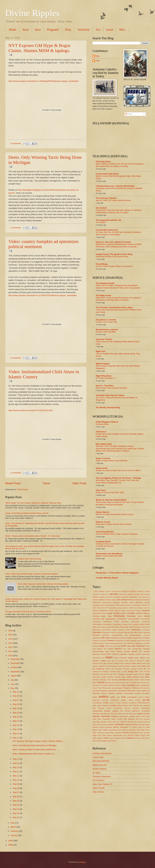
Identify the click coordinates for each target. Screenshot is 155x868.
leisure (108, 669)
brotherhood (97, 602)
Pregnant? (53, 30)
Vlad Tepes (101, 490)
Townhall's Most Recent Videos (110, 395)
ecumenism (146, 630)
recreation (136, 708)
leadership (100, 669)
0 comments (16, 143)
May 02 (16, 813)
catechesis (139, 602)
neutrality (133, 683)
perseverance (117, 688)
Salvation (115, 716)
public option (97, 706)
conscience (135, 622)
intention (138, 654)
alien (148, 594)
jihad (139, 663)
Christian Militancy (143, 613)
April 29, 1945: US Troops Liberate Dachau (113, 200)
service (104, 722)
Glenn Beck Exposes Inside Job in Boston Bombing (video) (43, 584)
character (146, 610)
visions (111, 738)
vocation (117, 738)
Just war (109, 666)
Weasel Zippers (103, 364)
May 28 (16, 696)
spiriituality (119, 724)
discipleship (97, 630)
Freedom (111, 641)
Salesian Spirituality (101, 716)
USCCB (131, 735)
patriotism (146, 685)
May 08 (16, 788)
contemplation (97, 624)
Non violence (142, 683)
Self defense (129, 719)
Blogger (83, 862)
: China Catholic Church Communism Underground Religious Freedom (118, 591)
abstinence (123, 594)
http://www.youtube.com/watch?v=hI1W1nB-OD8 (30, 410)
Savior (114, 719)
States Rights (103, 730)
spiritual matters (144, 725)
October (14, 667)
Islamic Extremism (121, 658)
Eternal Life (128, 632)
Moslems (130, 680)
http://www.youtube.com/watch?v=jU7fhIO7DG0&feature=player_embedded (43, 295)
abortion (114, 594)
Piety (68, 30)
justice (115, 666)
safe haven (133, 714)
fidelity (129, 638)
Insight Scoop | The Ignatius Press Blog (114, 254)
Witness (130, 738)
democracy (115, 627)
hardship (147, 643)
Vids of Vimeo (98, 792)
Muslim (101, 682)
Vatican (137, 735)
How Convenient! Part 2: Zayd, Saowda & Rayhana (117, 534)
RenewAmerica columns (107, 329)
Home (13, 30)
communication (134, 619)
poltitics (113, 697)
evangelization (117, 635)
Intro (38, 30)
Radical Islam (127, 706)
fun (124, 641)
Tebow (147, 730)
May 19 (16, 729)
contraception (107, 624)
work (94, 741)
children (123, 613)
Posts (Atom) (23, 489)
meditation (110, 677)
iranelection (97, 658)
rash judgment (145, 706)
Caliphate (124, 602)
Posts (129, 114)
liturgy (131, 671)
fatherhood (115, 638)
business (116, 602)
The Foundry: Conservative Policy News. (114, 307)
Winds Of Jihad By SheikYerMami (111, 500)
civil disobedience (108, 619)
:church (147, 591)
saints (140, 714)
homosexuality (98, 651)
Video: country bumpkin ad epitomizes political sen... (35, 749)
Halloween (131, 643)
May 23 (16, 717)
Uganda (109, 735)
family (108, 638)
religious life (118, 711)
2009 (11, 841)
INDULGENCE (106, 654)
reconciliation (118, 708)
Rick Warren (119, 714)
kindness (128, 666)
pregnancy (96, 700)
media (104, 677)
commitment (122, 619)
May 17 (16, 738)
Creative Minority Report (107, 578)
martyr (136, 674)
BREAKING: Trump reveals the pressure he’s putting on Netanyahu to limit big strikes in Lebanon (118, 299)
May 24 (16, 713)
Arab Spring (143, 597)
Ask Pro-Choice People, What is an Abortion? (114, 266)
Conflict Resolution (121, 622)
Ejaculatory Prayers (109, 633)
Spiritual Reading (99, 727)
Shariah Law (132, 722)
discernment (146, 627)
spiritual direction (131, 724)
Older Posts (79, 483)
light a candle (122, 672)
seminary (147, 719)
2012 (11, 647)
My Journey (110, 683)
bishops (124, 600)
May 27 (16, 700)
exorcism (147, 635)
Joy (148, 663)
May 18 (16, 733)
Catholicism (103, 611)
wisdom (124, 738)
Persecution (107, 688)
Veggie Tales (145, 735)
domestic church (124, 630)
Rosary (126, 714)
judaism (95, 666)
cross (130, 624)
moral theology (112, 680)
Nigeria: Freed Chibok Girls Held (109, 556)
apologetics (117, 597)
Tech (94, 733)
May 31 (16, 692)
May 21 (16, 721)
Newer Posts (13, 483)
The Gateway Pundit (105, 283)
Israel (110, 30)
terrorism (118, 733)
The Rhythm (101, 222)
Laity (148, 666)
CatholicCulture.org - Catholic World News (115, 186)
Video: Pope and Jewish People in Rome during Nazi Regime (32, 574)
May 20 (16, 725)
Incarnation (96, 654)
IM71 (140, 652)
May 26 (16, 704)
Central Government (128, 611)
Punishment (106, 706)
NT (101, 685)
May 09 (16, 784)
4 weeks (102, 594)
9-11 (108, 594)
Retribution (96, 714)
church (147, 616)
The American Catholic (106, 198)
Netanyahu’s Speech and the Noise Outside (114, 524)
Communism (145, 619)
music (147, 680)
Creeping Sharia (103, 542)
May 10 (16, 780)
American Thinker (104, 339)
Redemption (146, 708)
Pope (124, 697)
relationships (97, 711)
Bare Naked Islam (104, 444)
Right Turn (101, 351)
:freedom (96, 594)
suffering (125, 730)
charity (109, 613)
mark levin (113, 674)
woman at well (139, 738)
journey (144, 663)
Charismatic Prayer (99, 613)
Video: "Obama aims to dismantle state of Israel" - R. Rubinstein (33, 536)
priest (131, 700)
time (141, 733)
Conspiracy (146, 622)
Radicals (136, 706)
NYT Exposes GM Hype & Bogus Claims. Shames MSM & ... (39, 741)
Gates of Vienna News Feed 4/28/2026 (112, 461)
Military (130, 677)
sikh (145, 722)
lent (113, 669)
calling (131, 602)
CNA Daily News (103, 162)
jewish (134, 663)
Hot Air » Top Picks (105, 386)
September (16, 672)
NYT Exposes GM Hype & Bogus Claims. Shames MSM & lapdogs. (39, 48)
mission (95, 680)
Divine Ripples (33, 13)
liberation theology (130, 669)
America (96, 597)
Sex (98, 30)
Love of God (144, 672)
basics (114, 600)
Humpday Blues (102, 424)
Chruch (140, 616)
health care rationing (113, 646)
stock (119, 730)
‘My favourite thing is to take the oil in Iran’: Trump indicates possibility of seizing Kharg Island (120, 503)
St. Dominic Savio (136, 727)
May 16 (16, 759)
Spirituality (124, 727)
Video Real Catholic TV (103, 784)
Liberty (140, 669)
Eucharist (96, 635)
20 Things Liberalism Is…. (106, 378)
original (124, 685)
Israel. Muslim (140, 658)
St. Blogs (96, 773)
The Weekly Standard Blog (108, 408)
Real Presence (98, 708)
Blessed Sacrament (136, 600)
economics (136, 630)
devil (131, 627)
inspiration (123, 654)
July (12, 680)
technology (110, 733)
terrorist (126, 733)
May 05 (16, 801)
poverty (141, 697)
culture (142, 624)
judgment (102, 666)
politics (104, 696)
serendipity (96, 722)
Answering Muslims (105, 532)
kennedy (121, 666)
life (145, 669)
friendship (119, 641)
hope (107, 651)
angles (102, 597)
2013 (11, 643)
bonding (147, 600)
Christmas (131, 616)
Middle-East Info (100, 765)
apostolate (126, 597)
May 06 (16, 797)
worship (103, 741)
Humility (127, 651)
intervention (146, 654)
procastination (97, 703)
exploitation (96, 638)
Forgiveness (137, 638)
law (94, 669)
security (120, 719)
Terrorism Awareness (102, 776)
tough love (97, 735)
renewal (127, 711)
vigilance (100, 738)
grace (121, 643)
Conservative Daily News (107, 174)
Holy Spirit (127, 649)
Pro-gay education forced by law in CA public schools (28, 612)
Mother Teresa (139, 680)
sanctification (124, 716)
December (15, 659)
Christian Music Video (102, 616)
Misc (143, 677)
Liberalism (119, 669)
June (13, 684)
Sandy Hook (140, 716)
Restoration (146, 711)
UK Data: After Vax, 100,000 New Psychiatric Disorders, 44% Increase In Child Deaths (118, 233)
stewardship (112, 730)
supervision (132, 730)
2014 (11, 639)
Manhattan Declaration (101, 674)
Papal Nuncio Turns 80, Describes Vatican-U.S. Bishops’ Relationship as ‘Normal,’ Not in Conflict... (119, 211)
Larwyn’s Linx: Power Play (106, 322)
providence (133, 703)
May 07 (16, 792)
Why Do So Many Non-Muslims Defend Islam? (115, 514)
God (107, 643)
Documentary (106, 630)
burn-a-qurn (107, 602)
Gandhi (128, 641)
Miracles (137, 677)
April (13, 823)
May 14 (16, 763)
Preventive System (119, 700)
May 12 (16, 771)
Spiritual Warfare (112, 727)
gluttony (102, 643)
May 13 (16, 767)
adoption (137, 594)
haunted (95, 646)
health (102, 646)
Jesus (26, 30)
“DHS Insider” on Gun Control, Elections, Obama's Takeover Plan (33, 503)
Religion (107, 711)
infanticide (115, 654)
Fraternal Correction (99, 641)
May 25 (16, 708)
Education (97, 632)
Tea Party (141, 730)
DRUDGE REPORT (101, 761)
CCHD (111, 611)
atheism (102, 600)
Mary (148, 674)
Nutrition (105, 685)
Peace (95, 688)
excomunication (135, 635)
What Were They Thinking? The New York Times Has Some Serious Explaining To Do (117, 482)
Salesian (146, 714)
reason (109, 708)
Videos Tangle (99, 788)
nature (128, 683)
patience (139, 685)
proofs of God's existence (119, 703)
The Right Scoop (103, 295)
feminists (123, 638)
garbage (134, 641)
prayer (147, 697)
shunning (140, 722)
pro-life (146, 700)
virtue (106, 738)
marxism (142, 674)
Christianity (119, 616)
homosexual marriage (141, 649)
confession (107, 622)
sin (149, 722)
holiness (118, 649)
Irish (103, 658)
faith (103, 638)
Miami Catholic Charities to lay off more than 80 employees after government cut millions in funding (120, 165)
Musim (95, 683)
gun (125, 643)
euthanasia (106, 635)
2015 (11, 635)
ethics (136, 632)
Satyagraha (106, 719)
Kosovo (134, 666)
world (98, 741)
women (147, 738)
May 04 (16, 805)
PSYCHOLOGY (144, 703)
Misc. (147, 677)
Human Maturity (116, 652)
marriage (129, 674)
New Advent (101, 208)
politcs (95, 697)
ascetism (96, 600)
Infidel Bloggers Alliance (107, 422)
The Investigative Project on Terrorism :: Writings (118, 478)
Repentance (136, 711)
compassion (97, 622)
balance (109, 600)
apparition (134, 597)
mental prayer (120, 677)
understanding (118, 735)
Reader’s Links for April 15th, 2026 (110, 493)
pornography (132, 697)
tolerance (147, 733)
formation (146, 638)
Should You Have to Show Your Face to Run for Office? (118, 471)
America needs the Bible (106, 332)
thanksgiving (134, 733)
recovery (127, 708)
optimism (118, 685)
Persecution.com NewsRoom (109, 554)
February (15, 831)
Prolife (106, 703)
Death (147, 624)
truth (104, 735)
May (13, 688)
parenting (131, 685)
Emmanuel (120, 633)
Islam (109, 657)
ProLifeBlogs (102, 264)
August (14, 676)
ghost (139, 641)
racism (119, 705)
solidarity (111, 724)
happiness (139, 643)
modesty (102, 680)
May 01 (16, 817)
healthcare (141, 646)
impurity (147, 651)
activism (130, 594)
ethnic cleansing (144, 633)
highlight (110, 649)
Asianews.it (101, 432)
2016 (11, 631)
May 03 (16, 809)
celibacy (117, 611)
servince (110, 722)
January (14, 835)
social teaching (102, 725)
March (13, 827)
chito (98, 61)
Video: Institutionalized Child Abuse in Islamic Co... (34, 754)
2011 (11, 651)
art (149, 597)
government (114, 643)
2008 (11, 845)
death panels (106, 627)
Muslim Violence (100, 769)
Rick (97, 56)
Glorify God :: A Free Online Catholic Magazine (117, 573)
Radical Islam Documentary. (30, 559)
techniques (101, 733)
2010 (11, 656)
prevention (105, 700)
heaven (100, 649)
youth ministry (112, 741)
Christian (131, 613)
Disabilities (137, 627)
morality (122, 680)
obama (111, 685)
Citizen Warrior (103, 512)
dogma (114, 630)
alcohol (143, 594)
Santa (148, 716)
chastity (116, 613)
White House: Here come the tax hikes (111, 388)
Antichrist (84, 30)
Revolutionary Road (107, 714)
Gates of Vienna (103, 458)
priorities (138, 700)
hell (105, 649)
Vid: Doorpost (98, 780)
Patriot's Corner (103, 522)
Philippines (127, 688)
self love (139, 719)
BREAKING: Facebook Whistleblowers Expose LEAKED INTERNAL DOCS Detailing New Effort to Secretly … (119, 246)
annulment (109, 597)
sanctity (132, 716)
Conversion (117, 624)
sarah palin (97, 719)
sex (115, 722)
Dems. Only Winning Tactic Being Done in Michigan (35, 745)
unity (125, 735)
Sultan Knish (102, 468)
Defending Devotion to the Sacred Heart (112, 257)
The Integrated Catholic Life (108, 220)
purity (114, 705)
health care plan (128, 646)
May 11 (16, 776)
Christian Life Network (102, 753)
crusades (136, 624)
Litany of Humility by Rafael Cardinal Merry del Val (27, 513)
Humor (134, 651)
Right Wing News (104, 376)
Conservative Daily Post (107, 230)
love (136, 671)
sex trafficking (122, 722)
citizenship (96, 619)
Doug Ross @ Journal (106, 320)
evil (126, 635)
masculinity (96, 677)
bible (119, 600)
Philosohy (136, 688)
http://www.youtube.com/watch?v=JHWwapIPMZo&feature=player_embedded (43, 81)
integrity (131, 654)
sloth (94, 725)
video (95, 738)
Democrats (124, 627)
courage (125, 624)
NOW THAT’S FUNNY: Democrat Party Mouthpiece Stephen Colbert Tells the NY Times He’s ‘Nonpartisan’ (118, 287)
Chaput (138, 611)
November (15, 663)
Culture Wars (98, 757)
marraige (121, 674)
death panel (97, 627)
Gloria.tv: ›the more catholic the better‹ (114, 242)
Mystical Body (120, 683)
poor (119, 697)
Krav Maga (141, 666)
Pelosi (100, 688)
